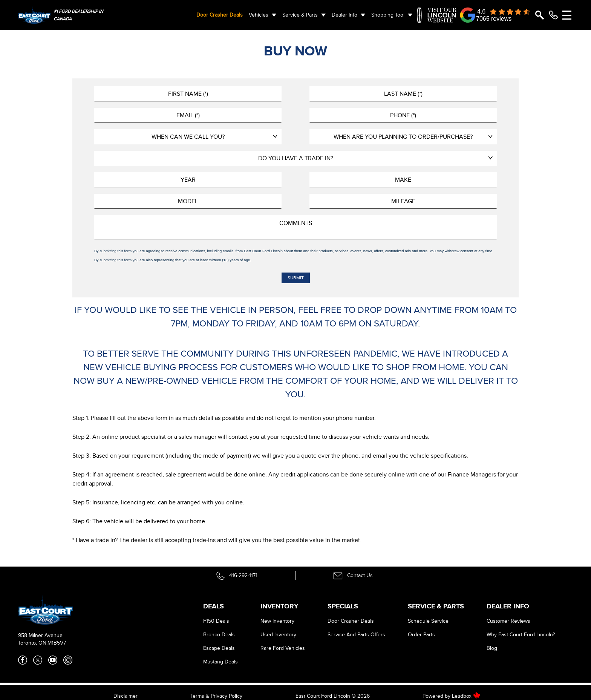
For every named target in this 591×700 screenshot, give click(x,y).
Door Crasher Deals (220, 15)
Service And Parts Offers (356, 635)
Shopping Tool (388, 15)
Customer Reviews (508, 621)
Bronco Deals (219, 635)
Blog (492, 648)
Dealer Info (344, 15)
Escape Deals (219, 648)
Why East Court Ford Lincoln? (521, 635)
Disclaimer (126, 696)
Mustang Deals (220, 662)
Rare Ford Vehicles (283, 648)
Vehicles (259, 15)
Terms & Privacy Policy (216, 696)
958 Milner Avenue (40, 635)
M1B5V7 (57, 643)
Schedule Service (428, 621)
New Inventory (277, 621)
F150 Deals (216, 621)
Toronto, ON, (33, 643)
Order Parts (421, 635)
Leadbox (466, 696)
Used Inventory (278, 635)
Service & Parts (300, 15)
